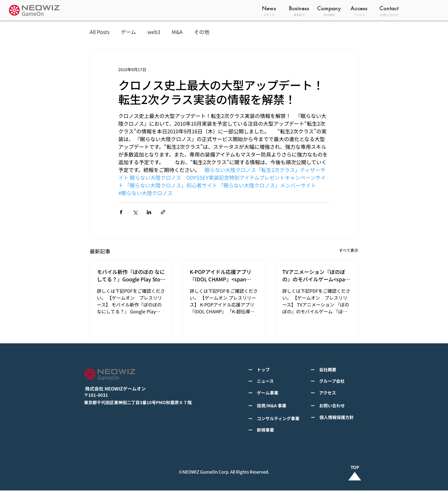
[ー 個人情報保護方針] (338, 417)
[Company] (330, 8)
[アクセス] (360, 15)
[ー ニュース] (276, 381)
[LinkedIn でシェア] (149, 212)
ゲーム (128, 32)
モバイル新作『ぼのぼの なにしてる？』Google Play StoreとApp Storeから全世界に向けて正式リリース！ (131, 275)
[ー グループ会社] (338, 381)
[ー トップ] (276, 370)
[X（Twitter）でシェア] (135, 212)
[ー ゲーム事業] (276, 393)
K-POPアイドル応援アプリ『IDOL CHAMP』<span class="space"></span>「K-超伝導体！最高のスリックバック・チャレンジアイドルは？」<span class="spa (223, 275)
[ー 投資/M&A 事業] (276, 406)
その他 (202, 32)
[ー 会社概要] (338, 370)
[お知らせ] (270, 15)
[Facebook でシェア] (121, 212)
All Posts (100, 32)
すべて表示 (349, 250)
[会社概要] (330, 15)
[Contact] (390, 8)
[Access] (360, 8)
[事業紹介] (300, 15)
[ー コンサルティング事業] (276, 418)
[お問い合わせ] (390, 15)
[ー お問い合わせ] (338, 406)
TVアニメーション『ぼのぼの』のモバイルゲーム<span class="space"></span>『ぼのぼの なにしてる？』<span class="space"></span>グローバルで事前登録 (316, 275)
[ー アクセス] (338, 393)
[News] (270, 8)
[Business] (300, 8)
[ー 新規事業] (276, 430)
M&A (177, 32)
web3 (154, 32)
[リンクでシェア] (163, 212)
